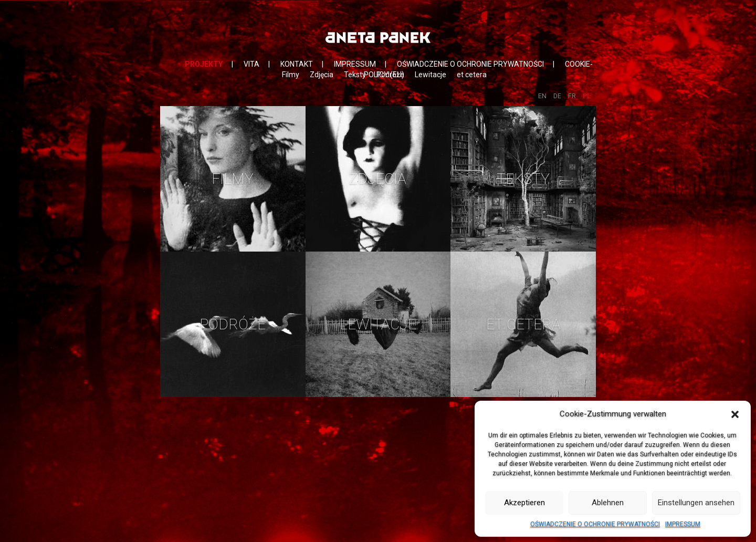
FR (572, 96)
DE (557, 96)
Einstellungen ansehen (696, 503)
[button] (735, 414)
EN (542, 96)
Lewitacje (430, 75)
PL (587, 96)
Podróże (390, 75)
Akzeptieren (524, 503)
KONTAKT (297, 64)
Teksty (355, 75)
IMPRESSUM (683, 524)
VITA (251, 64)
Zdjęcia (322, 75)
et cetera (472, 75)
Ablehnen (608, 503)
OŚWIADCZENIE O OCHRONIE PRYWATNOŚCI (595, 524)
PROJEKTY (204, 64)
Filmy (291, 75)
